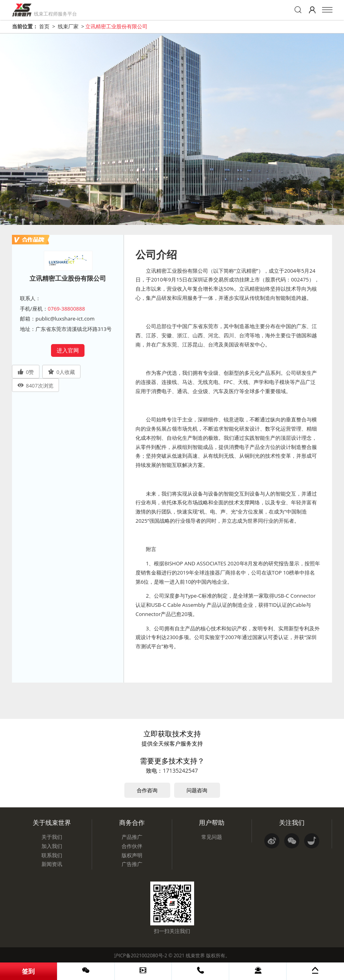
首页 (44, 26)
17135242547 (180, 770)
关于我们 (52, 837)
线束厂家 (68, 26)
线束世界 (195, 955)
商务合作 (132, 823)
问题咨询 (197, 790)
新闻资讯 (52, 864)
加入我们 (52, 846)
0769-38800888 (66, 309)
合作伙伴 (132, 846)
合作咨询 (147, 790)
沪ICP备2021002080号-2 (141, 955)
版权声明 (132, 855)
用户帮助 (212, 823)
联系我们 (52, 855)
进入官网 (68, 350)
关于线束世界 (52, 823)
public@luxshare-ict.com (65, 319)
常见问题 (212, 837)
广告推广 (132, 864)
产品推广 (132, 837)
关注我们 (292, 823)
